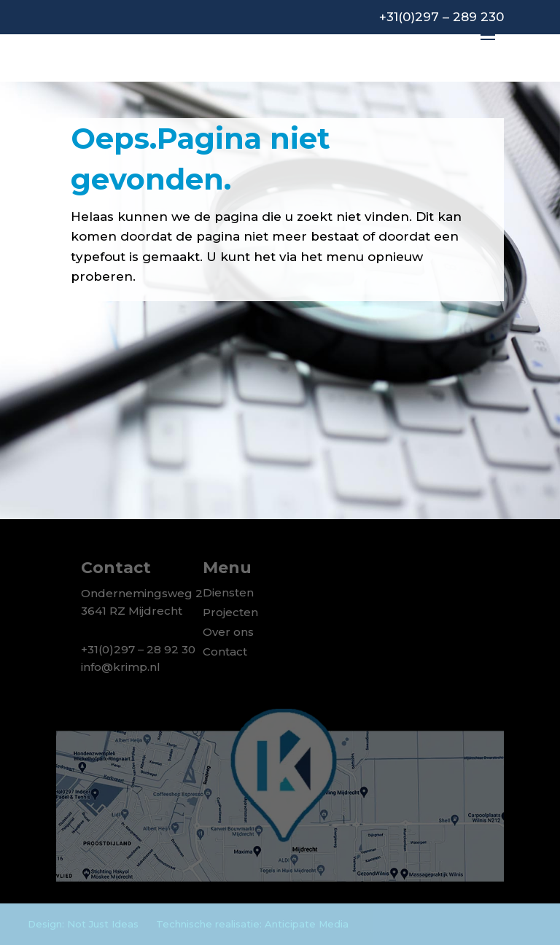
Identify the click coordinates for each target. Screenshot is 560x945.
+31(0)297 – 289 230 (442, 17)
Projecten (230, 612)
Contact (225, 652)
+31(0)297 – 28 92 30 (138, 649)
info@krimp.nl (121, 667)
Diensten (228, 592)
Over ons (228, 632)
